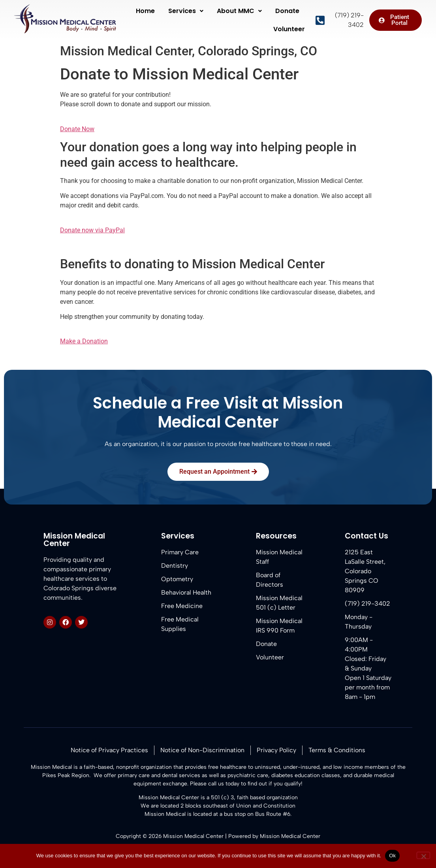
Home (145, 11)
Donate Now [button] (77, 129)
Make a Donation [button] (84, 341)
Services (186, 11)
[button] (186, 11)
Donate (287, 11)
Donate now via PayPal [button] (92, 230)
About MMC (239, 11)
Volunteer (289, 29)
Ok (392, 856)
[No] (423, 855)
